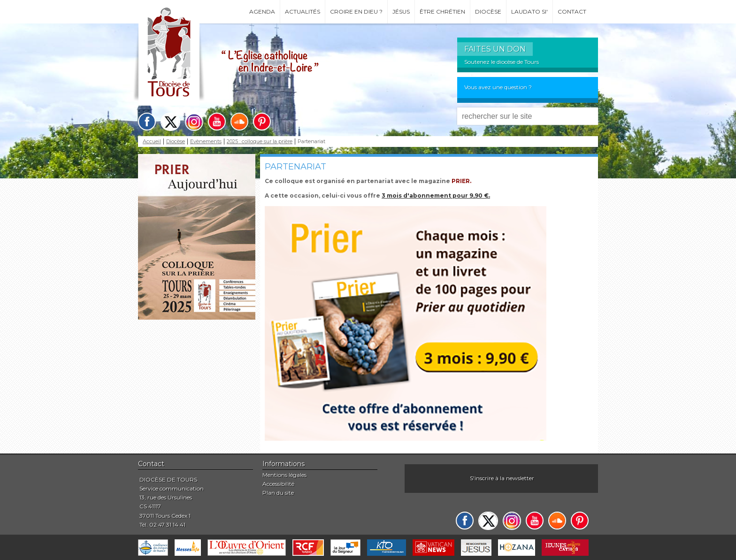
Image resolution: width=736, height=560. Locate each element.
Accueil (152, 142)
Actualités (303, 12)
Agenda (262, 12)
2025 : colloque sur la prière (260, 142)
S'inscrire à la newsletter (502, 478)
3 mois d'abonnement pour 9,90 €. (436, 196)
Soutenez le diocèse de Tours (502, 62)
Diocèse (488, 12)
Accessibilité (278, 484)
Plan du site (278, 493)
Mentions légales (284, 475)
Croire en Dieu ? (356, 12)
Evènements (206, 142)
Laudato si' (529, 12)
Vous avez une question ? (498, 87)
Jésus (401, 12)
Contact (572, 12)
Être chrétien (442, 12)
